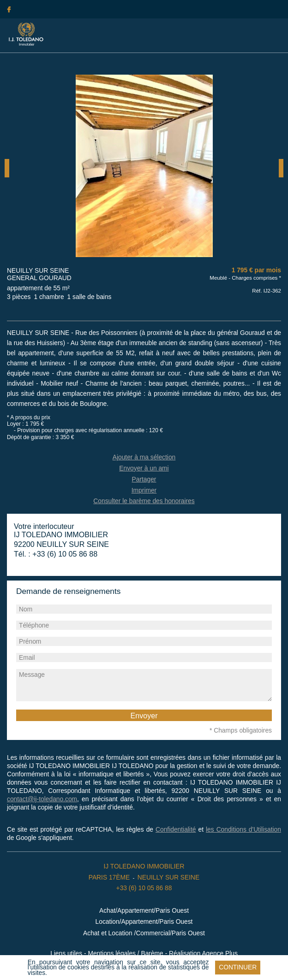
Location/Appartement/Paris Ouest (144, 922)
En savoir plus (71, 973)
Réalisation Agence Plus (203, 954)
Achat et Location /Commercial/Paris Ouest (144, 933)
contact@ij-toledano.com (42, 799)
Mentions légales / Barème (125, 954)
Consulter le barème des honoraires (144, 501)
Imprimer (144, 490)
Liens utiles (66, 954)
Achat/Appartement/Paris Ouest (144, 911)
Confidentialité (176, 830)
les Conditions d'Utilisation (243, 830)
